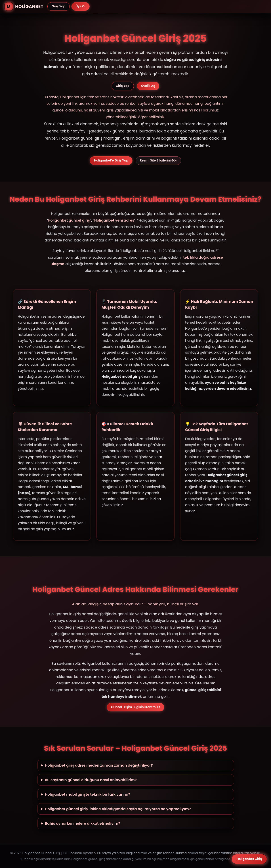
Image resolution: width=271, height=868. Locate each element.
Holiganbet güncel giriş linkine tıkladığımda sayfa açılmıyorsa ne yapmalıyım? (118, 809)
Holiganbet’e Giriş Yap (111, 160)
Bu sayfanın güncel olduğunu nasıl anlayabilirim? (91, 780)
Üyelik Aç (148, 86)
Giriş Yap (58, 6)
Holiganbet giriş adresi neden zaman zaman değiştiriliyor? (99, 765)
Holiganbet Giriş (249, 859)
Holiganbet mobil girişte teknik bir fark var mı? (88, 794)
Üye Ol (81, 6)
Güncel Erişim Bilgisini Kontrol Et (135, 707)
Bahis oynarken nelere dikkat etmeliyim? (83, 823)
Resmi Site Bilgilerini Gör (158, 160)
